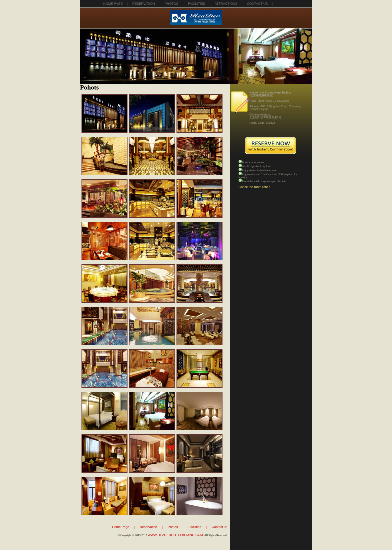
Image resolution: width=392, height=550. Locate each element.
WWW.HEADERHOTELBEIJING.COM (175, 535)
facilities (197, 4)
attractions (226, 4)
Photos (173, 527)
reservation (144, 4)
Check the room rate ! (254, 187)
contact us (257, 4)
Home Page (113, 4)
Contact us (219, 527)
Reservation (148, 527)
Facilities (195, 527)
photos (172, 4)
